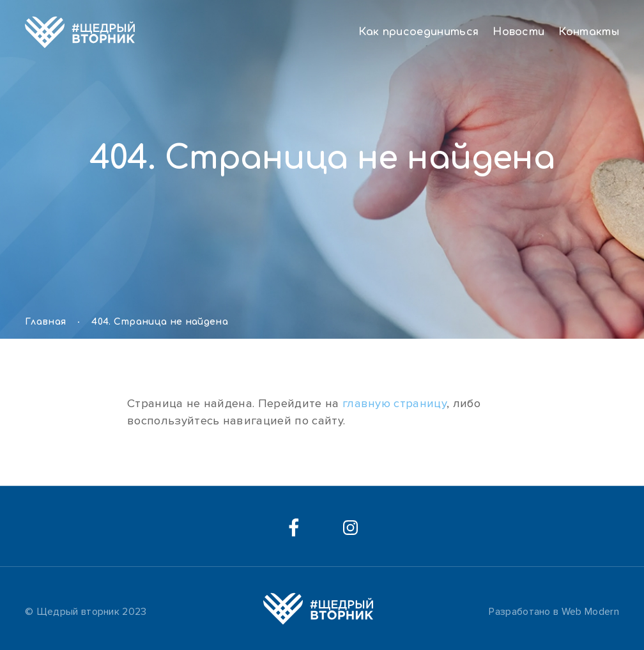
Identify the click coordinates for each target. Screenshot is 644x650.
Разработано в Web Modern (554, 612)
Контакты (589, 32)
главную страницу (395, 403)
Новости (518, 32)
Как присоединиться (418, 32)
